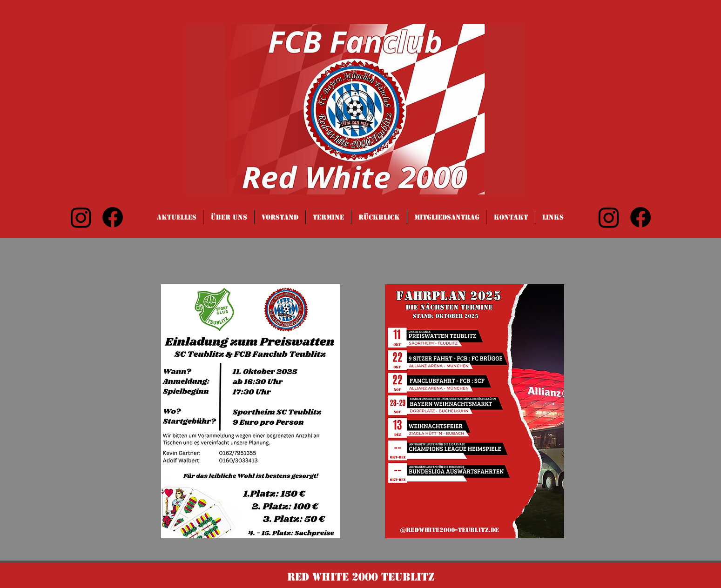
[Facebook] (113, 217)
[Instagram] (81, 217)
